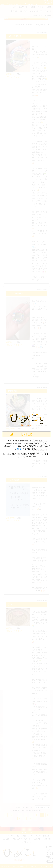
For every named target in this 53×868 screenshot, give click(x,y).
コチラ (19, 449)
